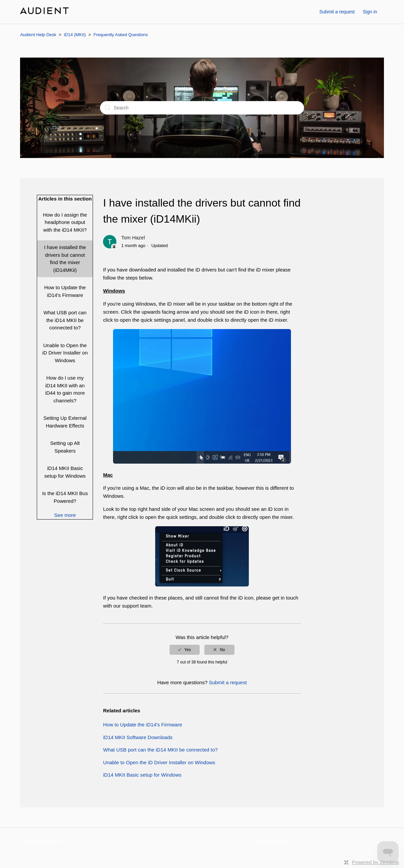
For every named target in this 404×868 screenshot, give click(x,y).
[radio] (185, 650)
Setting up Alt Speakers (65, 447)
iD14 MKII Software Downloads (138, 737)
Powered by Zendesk (375, 862)
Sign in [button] (370, 12)
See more (65, 515)
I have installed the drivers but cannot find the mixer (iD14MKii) (65, 259)
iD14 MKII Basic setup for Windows (65, 472)
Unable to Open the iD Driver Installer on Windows (65, 353)
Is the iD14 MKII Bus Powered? (65, 497)
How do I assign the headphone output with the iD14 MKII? (65, 222)
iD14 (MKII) (75, 35)
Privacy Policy (271, 841)
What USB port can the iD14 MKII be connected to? (65, 320)
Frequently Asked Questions (121, 35)
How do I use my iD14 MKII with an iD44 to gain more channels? (65, 389)
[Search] (202, 108)
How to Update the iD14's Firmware (65, 291)
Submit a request (337, 12)
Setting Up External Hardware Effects (65, 422)
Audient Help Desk (38, 35)
